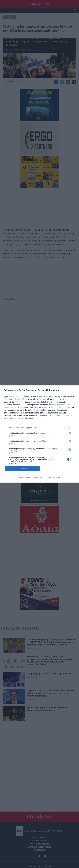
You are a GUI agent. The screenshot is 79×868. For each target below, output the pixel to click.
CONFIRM (22, 469)
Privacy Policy (54, 478)
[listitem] (40, 428)
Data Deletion (25, 478)
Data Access (39, 478)
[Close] (74, 390)
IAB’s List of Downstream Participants (49, 416)
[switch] (69, 433)
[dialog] (40, 434)
